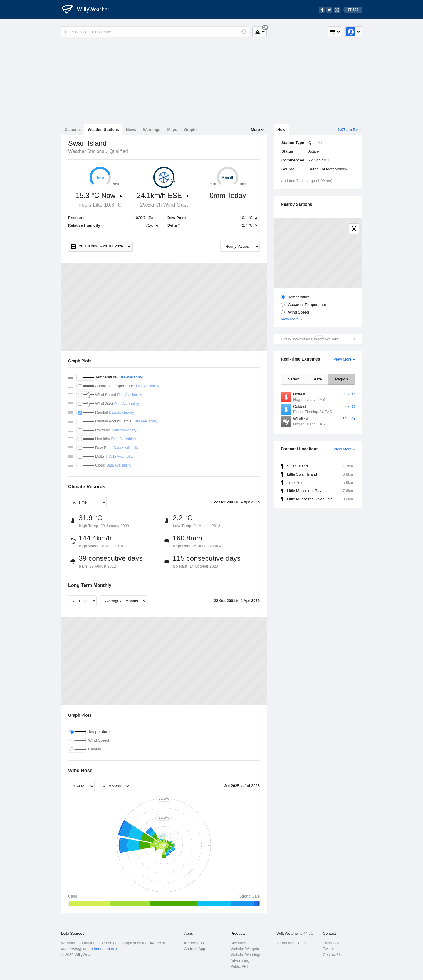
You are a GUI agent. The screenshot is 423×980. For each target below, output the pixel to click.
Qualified (119, 151)
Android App (195, 949)
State (317, 379)
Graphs (191, 130)
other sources (102, 949)
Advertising (240, 960)
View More (290, 319)
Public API (239, 966)
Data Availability (130, 377)
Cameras (73, 130)
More (255, 130)
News (131, 130)
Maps (172, 130)
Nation (293, 379)
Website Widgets (245, 949)
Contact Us (332, 955)
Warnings (152, 130)
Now (281, 130)
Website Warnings (246, 955)
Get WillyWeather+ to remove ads (309, 339)
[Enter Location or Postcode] (155, 32)
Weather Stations (103, 130)
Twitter (328, 949)
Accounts (238, 943)
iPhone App (194, 943)
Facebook (331, 943)
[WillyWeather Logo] (89, 10)
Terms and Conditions (295, 943)
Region (341, 379)
